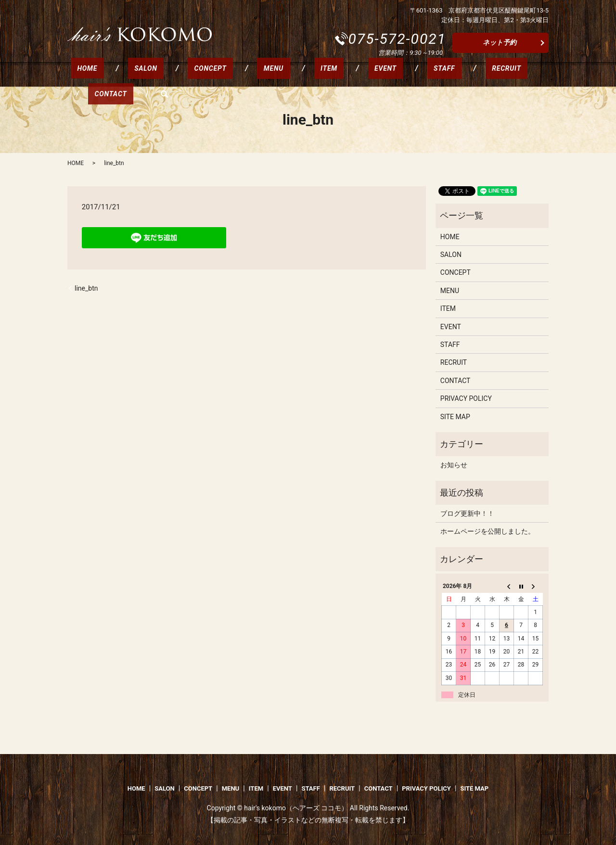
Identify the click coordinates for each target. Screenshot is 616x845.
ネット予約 (500, 42)
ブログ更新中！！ (467, 513)
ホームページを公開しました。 (488, 531)
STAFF (360, 76)
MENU (228, 76)
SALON (126, 76)
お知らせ (454, 465)
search (511, 76)
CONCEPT (178, 76)
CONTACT (464, 76)
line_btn (86, 288)
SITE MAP (455, 417)
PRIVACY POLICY (466, 398)
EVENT (314, 76)
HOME (81, 76)
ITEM (271, 76)
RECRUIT (409, 76)
